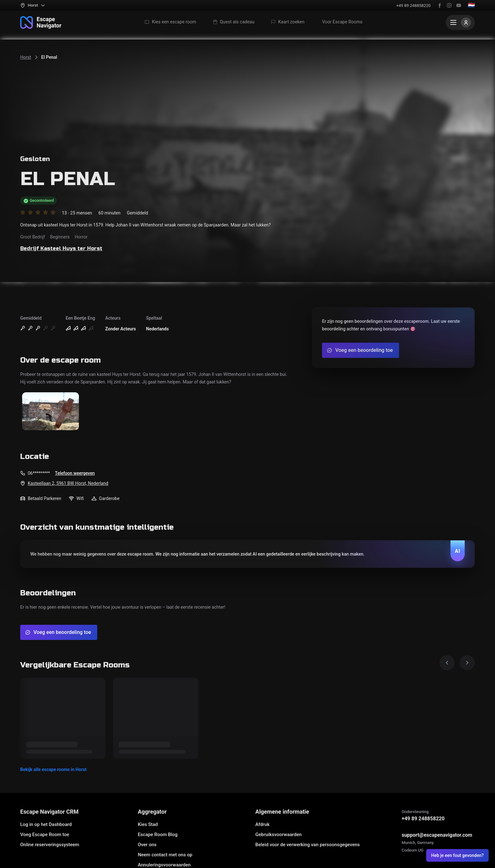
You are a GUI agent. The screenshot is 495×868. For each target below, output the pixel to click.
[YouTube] (459, 5)
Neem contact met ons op (165, 855)
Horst (26, 57)
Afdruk (262, 824)
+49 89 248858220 (413, 6)
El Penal (49, 57)
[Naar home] (41, 22)
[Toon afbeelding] (51, 412)
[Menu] (460, 22)
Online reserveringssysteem (50, 845)
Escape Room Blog (158, 835)
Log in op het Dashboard (46, 824)
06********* (39, 473)
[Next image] (467, 663)
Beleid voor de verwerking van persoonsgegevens (308, 845)
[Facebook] (440, 5)
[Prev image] (447, 663)
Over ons (147, 845)
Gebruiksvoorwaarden (279, 835)
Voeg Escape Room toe (45, 835)
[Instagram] (449, 5)
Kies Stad (148, 824)
